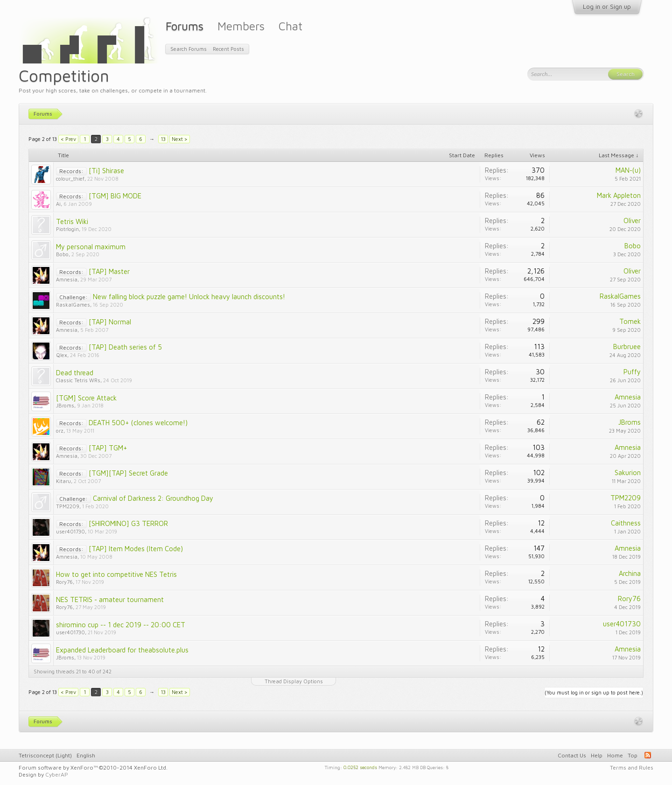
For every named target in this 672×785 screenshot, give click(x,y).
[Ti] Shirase (106, 171)
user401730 (70, 531)
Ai (58, 204)
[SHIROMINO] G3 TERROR (128, 523)
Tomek (630, 321)
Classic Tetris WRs (78, 380)
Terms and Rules (632, 767)
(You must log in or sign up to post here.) (594, 692)
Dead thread (75, 373)
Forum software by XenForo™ (93, 767)
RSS (648, 755)
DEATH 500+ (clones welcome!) (138, 423)
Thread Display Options (294, 681)
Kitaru (63, 481)
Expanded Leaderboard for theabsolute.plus (122, 650)
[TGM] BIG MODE (115, 196)
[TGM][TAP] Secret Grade (128, 473)
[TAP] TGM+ (108, 448)
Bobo (62, 254)
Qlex (62, 355)
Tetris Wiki (72, 221)
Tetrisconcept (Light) (45, 755)
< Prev (68, 139)
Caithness (626, 523)
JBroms (65, 405)
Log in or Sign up (607, 7)
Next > (180, 139)
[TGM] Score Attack (86, 398)
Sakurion (628, 473)
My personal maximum (91, 247)
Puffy (632, 372)
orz (60, 431)
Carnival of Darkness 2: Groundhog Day (153, 498)
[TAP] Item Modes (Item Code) (136, 549)
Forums (185, 26)
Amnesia (67, 279)
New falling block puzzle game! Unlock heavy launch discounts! (189, 297)
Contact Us (572, 755)
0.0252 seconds (360, 767)
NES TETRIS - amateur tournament (110, 599)
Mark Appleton (619, 195)
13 (163, 139)
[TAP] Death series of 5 (125, 347)
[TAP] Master (109, 271)
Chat (290, 26)
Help (597, 755)
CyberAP (57, 774)
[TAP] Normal (110, 322)
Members (241, 26)
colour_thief (70, 179)
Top (633, 755)
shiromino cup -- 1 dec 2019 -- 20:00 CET (121, 625)
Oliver (632, 221)
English (86, 755)
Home (615, 755)
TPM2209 (68, 506)
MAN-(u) (628, 170)
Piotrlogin (67, 229)
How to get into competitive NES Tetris (116, 574)
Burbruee (627, 347)
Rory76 (64, 582)
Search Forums (189, 49)
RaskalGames (73, 305)
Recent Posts (228, 49)
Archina (630, 573)
